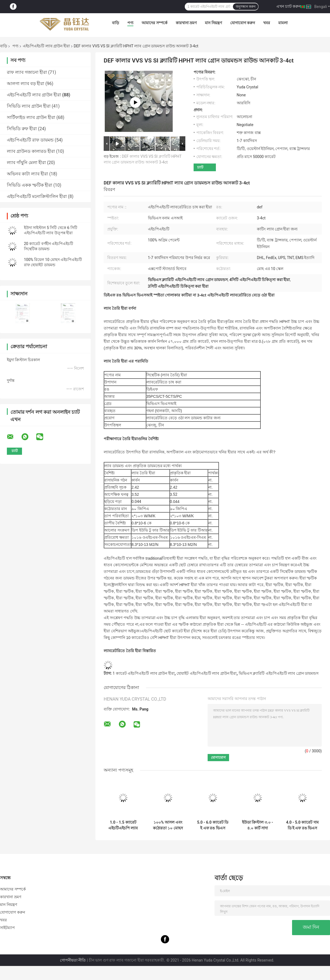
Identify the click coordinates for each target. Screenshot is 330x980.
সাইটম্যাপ (8, 928)
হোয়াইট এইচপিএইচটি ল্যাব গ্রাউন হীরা (207, 673)
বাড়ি (116, 23)
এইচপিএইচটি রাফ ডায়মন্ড (30, 140)
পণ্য (130, 23)
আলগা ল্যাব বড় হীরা (26, 84)
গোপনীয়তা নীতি (73, 960)
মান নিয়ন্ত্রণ (213, 23)
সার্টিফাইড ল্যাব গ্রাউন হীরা (31, 117)
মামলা (283, 23)
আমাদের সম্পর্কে (154, 23)
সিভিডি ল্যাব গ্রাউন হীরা (29, 106)
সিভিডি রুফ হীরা (22, 129)
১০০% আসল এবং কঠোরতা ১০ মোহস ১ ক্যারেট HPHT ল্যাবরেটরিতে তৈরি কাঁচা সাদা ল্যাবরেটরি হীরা (168, 825)
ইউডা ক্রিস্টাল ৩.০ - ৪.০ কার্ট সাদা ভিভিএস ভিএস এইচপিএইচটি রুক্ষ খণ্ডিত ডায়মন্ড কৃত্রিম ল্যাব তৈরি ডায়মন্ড (258, 825)
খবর (267, 23)
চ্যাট (200, 167)
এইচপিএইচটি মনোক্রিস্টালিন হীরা (37, 196)
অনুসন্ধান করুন (246, 7)
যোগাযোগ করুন (243, 23)
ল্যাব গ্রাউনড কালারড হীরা (31, 151)
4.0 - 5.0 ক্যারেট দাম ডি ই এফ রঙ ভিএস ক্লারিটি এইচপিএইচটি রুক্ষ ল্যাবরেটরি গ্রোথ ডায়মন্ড (302, 825)
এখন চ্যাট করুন (288, 6)
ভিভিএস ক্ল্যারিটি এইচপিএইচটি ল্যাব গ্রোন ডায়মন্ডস (279, 673)
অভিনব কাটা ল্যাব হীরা (28, 174)
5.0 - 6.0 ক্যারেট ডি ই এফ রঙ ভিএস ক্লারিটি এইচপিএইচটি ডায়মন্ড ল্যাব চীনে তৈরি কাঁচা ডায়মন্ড (213, 825)
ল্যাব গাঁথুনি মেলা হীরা (26, 163)
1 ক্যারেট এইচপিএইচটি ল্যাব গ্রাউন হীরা (143, 673)
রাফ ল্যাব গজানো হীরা (27, 72)
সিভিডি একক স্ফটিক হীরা (30, 185)
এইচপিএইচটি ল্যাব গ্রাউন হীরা (46, 46)
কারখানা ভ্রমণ (186, 23)
